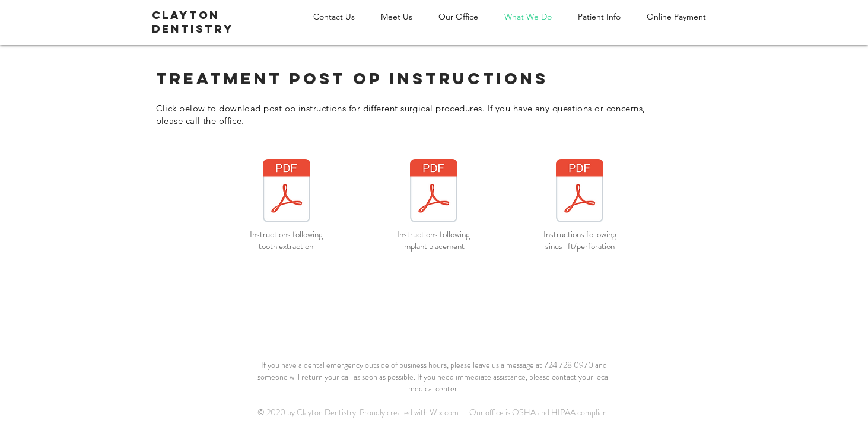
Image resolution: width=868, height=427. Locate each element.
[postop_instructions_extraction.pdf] (287, 192)
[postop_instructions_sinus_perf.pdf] (580, 192)
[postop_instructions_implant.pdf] (434, 192)
